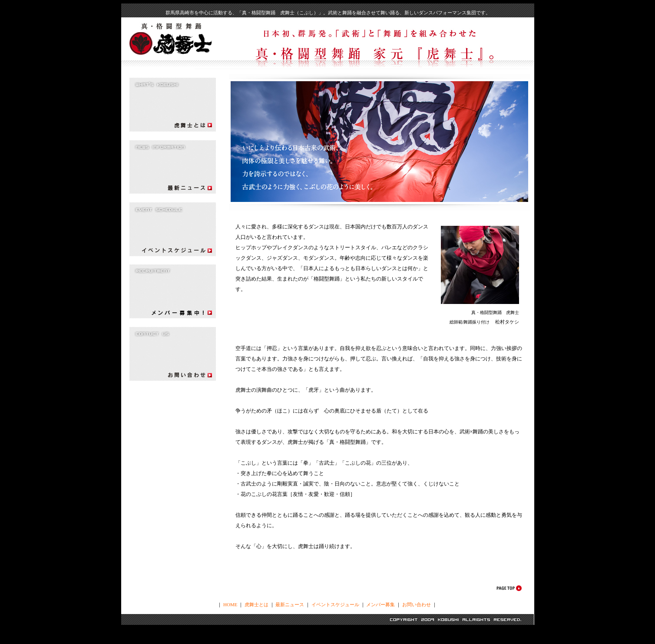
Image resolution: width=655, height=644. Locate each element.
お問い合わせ (417, 604)
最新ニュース (290, 604)
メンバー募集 (380, 604)
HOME (230, 604)
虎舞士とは (256, 604)
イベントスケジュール (335, 604)
